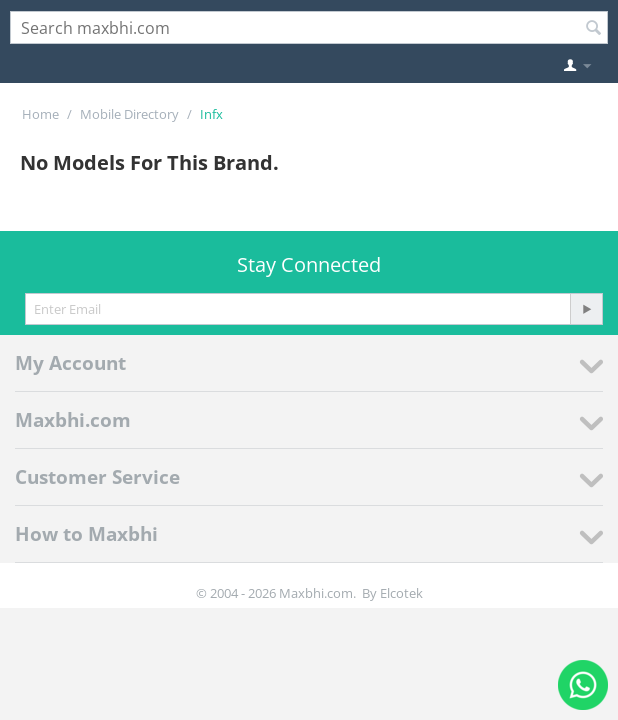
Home (40, 114)
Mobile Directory (129, 114)
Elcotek (401, 593)
